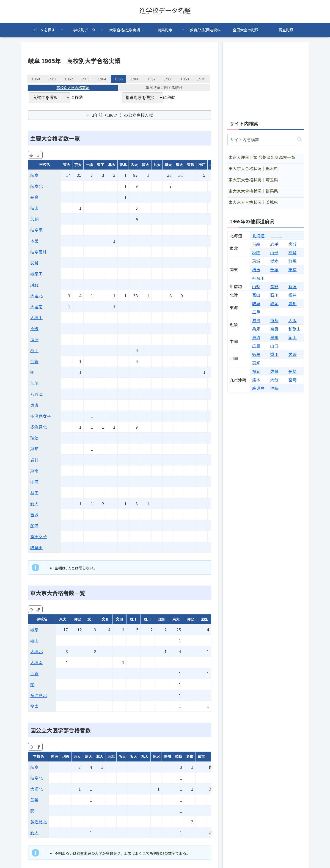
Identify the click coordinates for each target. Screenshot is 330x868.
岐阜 (34, 175)
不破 (34, 328)
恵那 (34, 449)
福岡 (256, 371)
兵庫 (256, 329)
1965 (118, 79)
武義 (34, 361)
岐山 (34, 208)
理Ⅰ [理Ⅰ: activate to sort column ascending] (134, 619)
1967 (151, 79)
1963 (85, 79)
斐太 (34, 504)
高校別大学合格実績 (73, 88)
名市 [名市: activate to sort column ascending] (190, 756)
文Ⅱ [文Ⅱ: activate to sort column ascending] (105, 619)
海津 (34, 339)
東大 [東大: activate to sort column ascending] (67, 164)
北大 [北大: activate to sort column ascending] (112, 164)
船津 (34, 526)
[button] (300, 139)
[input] (266, 140)
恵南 (34, 471)
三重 (256, 312)
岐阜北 (36, 186)
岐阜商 (36, 230)
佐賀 (274, 371)
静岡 (274, 303)
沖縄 (274, 388)
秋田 (256, 252)
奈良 (274, 329)
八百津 (36, 394)
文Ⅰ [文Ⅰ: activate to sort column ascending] (91, 619)
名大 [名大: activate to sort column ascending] (134, 164)
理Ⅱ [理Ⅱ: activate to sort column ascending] (148, 619)
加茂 (34, 383)
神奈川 (258, 278)
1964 (102, 79)
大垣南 (36, 307)
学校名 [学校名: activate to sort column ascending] (45, 164)
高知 (256, 363)
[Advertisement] (266, 79)
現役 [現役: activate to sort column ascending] (77, 619)
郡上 (34, 350)
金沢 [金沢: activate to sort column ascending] (156, 756)
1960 (36, 79)
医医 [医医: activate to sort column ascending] (204, 619)
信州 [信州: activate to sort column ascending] (167, 756)
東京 (292, 269)
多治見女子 (41, 416)
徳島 (256, 354)
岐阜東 (36, 547)
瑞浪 (34, 438)
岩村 (34, 460)
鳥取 (256, 337)
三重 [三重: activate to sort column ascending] (201, 756)
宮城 (292, 244)
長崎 (292, 371)
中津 (34, 482)
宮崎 (292, 380)
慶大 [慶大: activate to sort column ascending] (179, 164)
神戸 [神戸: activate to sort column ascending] (202, 164)
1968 (168, 79)
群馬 (292, 261)
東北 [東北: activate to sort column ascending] (123, 164)
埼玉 (256, 269)
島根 (274, 337)
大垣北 (36, 296)
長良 (34, 197)
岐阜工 (36, 274)
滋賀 (256, 320)
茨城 (256, 261)
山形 (274, 252)
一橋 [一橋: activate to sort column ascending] (89, 164)
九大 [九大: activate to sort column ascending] (157, 164)
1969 (185, 79)
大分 (274, 380)
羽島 (34, 263)
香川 (274, 354)
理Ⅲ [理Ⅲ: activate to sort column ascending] (162, 619)
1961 (52, 79)
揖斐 (34, 285)
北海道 (258, 235)
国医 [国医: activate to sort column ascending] (55, 756)
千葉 (274, 269)
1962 (69, 79)
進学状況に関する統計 (164, 88)
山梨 (256, 286)
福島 (292, 252)
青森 (256, 244)
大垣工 (36, 317)
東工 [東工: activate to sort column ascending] (101, 164)
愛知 (292, 303)
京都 (274, 320)
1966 (135, 79)
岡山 (292, 337)
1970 (201, 79)
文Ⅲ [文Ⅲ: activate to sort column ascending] (119, 619)
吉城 (34, 515)
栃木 (274, 261)
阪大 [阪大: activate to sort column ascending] (146, 164)
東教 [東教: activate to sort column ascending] (191, 164)
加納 (34, 219)
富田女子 (38, 536)
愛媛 (292, 354)
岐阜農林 (38, 252)
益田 (34, 493)
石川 (274, 295)
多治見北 (38, 427)
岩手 (274, 244)
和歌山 (294, 329)
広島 (256, 346)
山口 (274, 346)
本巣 (34, 241)
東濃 (34, 405)
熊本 (256, 380)
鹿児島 (258, 388)
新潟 (292, 286)
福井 (292, 295)
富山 (256, 295)
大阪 (292, 320)
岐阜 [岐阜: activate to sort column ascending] (179, 756)
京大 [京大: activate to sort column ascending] (78, 164)
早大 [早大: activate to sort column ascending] (168, 164)
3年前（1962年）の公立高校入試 (122, 115)
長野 (274, 286)
